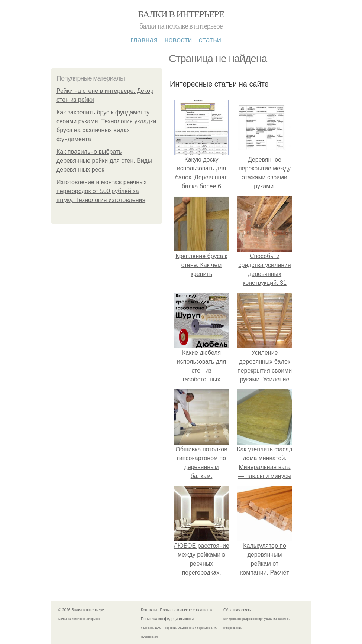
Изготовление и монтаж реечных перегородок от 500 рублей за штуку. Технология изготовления (102, 191)
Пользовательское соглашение (187, 610)
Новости (178, 40)
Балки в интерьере (181, 14)
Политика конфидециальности (167, 619)
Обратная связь (237, 610)
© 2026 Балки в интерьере (81, 610)
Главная (144, 40)
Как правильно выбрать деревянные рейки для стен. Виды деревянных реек (104, 161)
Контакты (149, 610)
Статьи (210, 40)
